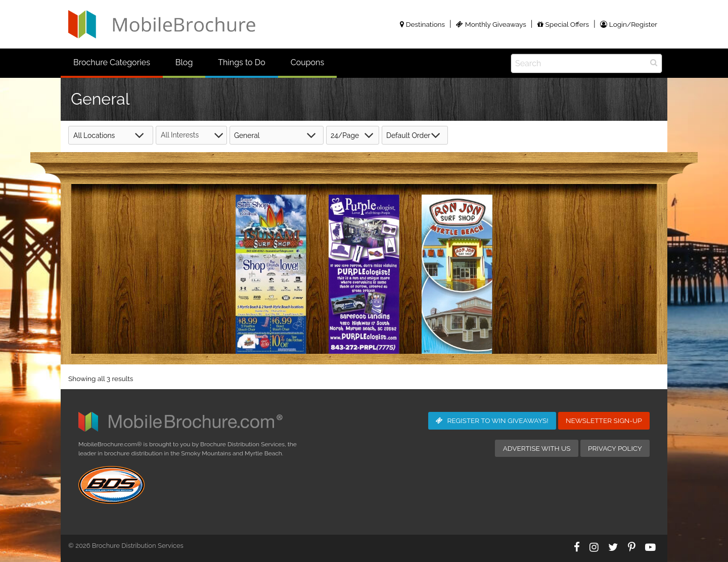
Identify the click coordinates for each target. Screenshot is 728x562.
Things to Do (241, 62)
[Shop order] (415, 135)
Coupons (307, 62)
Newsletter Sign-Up (604, 420)
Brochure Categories (112, 62)
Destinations (422, 24)
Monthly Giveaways (491, 24)
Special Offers (563, 24)
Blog (184, 62)
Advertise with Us (537, 448)
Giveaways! (492, 420)
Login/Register (629, 24)
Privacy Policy (615, 448)
